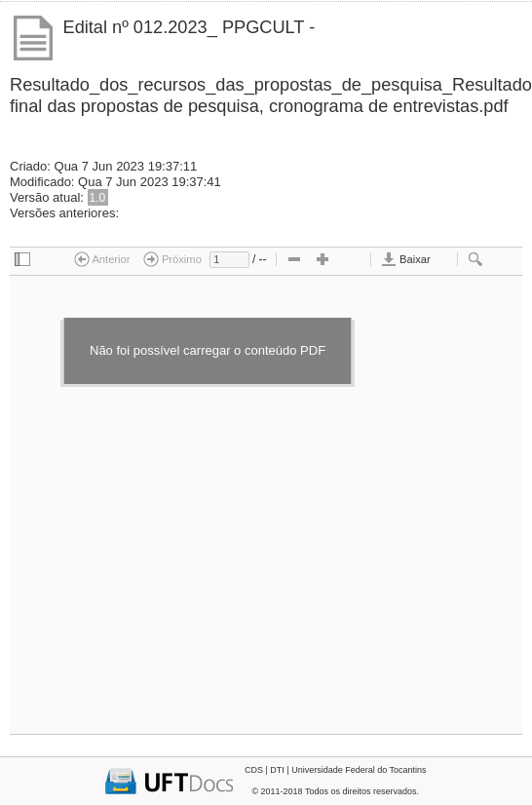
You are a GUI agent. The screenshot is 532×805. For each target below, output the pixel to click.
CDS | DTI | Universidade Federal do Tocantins (336, 770)
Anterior (102, 259)
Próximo (172, 259)
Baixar (406, 259)
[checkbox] (22, 260)
